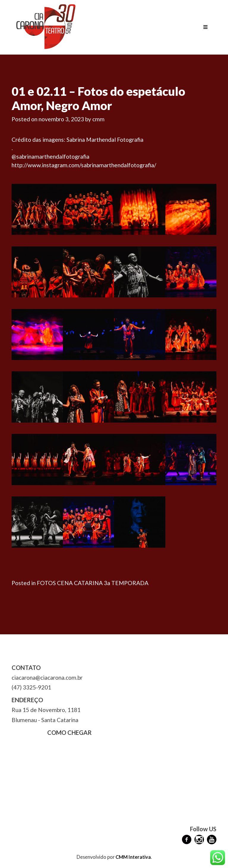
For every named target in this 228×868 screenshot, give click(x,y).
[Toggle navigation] (205, 27)
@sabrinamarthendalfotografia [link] (50, 156)
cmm (98, 119)
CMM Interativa (133, 857)
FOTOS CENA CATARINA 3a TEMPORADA (93, 583)
